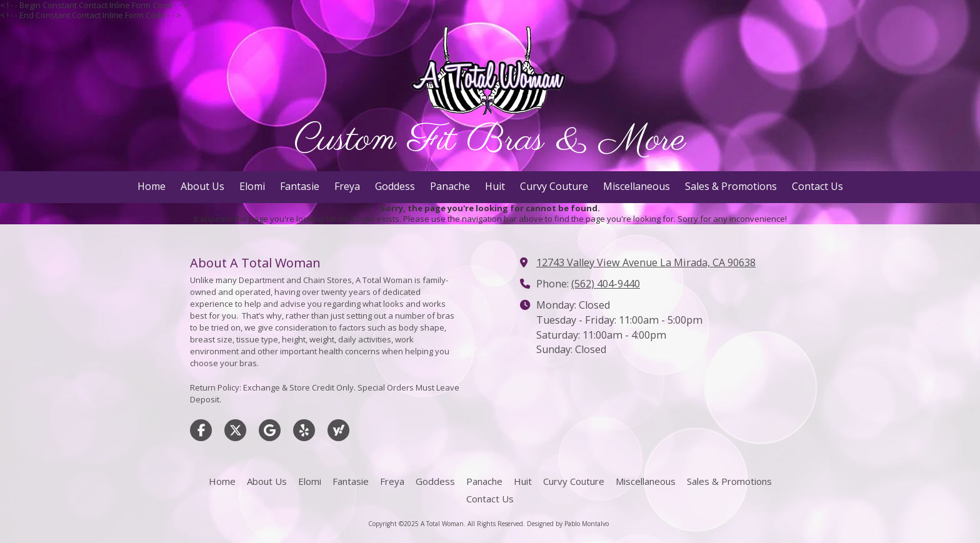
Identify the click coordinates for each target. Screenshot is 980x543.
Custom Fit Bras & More (490, 141)
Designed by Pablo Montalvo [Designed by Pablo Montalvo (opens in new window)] (568, 524)
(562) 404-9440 (606, 284)
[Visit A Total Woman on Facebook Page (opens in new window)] (201, 430)
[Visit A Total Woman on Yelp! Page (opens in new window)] (304, 430)
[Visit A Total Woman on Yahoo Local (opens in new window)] (338, 430)
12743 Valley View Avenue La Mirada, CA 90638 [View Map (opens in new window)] (646, 262)
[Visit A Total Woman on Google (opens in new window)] (270, 430)
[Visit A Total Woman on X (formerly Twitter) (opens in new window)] (235, 430)
